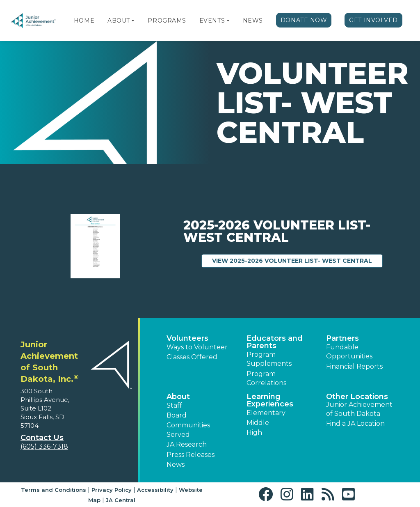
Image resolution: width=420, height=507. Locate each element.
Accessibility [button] (155, 490)
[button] (133, 21)
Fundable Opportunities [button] (349, 352)
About (119, 21)
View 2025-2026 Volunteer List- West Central (297, 260)
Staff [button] (174, 405)
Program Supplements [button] (269, 359)
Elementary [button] (266, 413)
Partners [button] (342, 338)
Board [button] (177, 415)
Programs (167, 21)
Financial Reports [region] (354, 366)
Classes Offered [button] (192, 357)
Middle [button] (258, 423)
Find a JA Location (355, 423)
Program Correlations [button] (266, 378)
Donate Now (304, 20)
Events (212, 21)
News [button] (176, 465)
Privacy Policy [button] (112, 490)
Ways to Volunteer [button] (197, 347)
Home (84, 21)
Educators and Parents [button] (275, 342)
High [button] (254, 432)
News (253, 21)
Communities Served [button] (188, 430)
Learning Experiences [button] (270, 400)
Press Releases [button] (191, 455)
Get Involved (373, 20)
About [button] (178, 397)
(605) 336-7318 (44, 446)
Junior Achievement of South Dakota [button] (359, 409)
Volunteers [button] (187, 338)
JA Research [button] (187, 444)
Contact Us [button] (42, 438)
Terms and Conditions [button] (54, 490)
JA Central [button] (121, 500)
